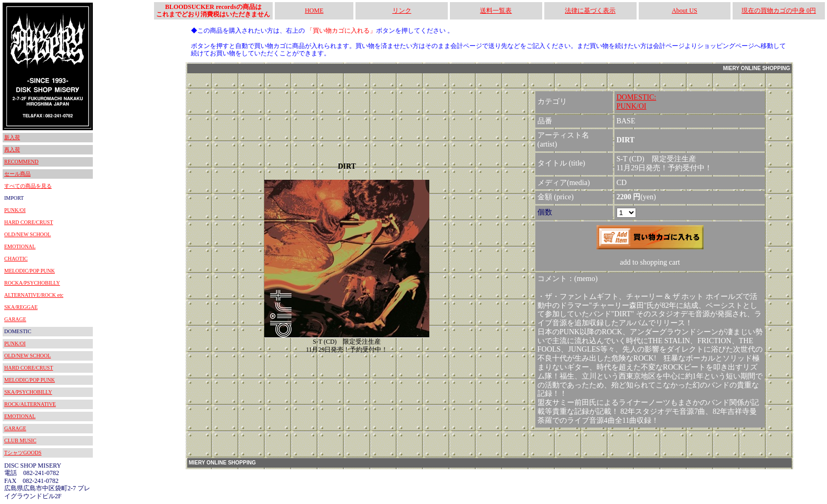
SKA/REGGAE (21, 307)
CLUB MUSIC (20, 440)
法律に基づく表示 (590, 11)
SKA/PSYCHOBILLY (28, 392)
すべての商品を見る (28, 186)
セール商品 (17, 174)
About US (685, 11)
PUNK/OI (15, 210)
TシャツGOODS (23, 453)
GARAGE (15, 319)
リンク (402, 11)
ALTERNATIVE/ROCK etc (34, 295)
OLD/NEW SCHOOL (27, 234)
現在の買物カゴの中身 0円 (779, 11)
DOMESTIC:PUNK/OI (636, 102)
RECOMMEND (21, 162)
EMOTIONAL (20, 246)
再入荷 (12, 149)
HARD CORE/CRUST (29, 222)
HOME (314, 11)
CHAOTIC (16, 259)
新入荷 (12, 137)
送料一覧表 (496, 11)
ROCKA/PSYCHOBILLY (32, 283)
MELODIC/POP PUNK (30, 271)
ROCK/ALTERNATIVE (30, 404)
